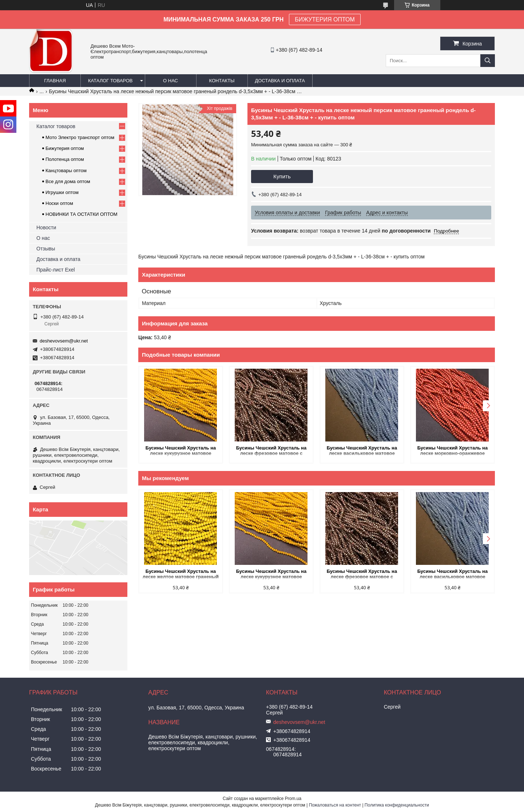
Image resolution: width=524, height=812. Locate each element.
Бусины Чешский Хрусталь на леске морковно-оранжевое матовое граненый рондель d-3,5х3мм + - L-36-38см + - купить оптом (453, 451)
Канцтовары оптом (66, 171)
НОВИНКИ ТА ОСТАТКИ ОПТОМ (82, 214)
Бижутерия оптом (65, 148)
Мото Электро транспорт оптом (80, 137)
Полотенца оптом (65, 159)
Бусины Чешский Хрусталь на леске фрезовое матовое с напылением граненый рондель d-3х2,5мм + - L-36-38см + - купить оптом (271, 451)
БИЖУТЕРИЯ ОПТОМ (325, 19)
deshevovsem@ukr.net (64, 341)
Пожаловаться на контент (335, 805)
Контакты (222, 81)
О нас (170, 81)
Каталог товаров (110, 81)
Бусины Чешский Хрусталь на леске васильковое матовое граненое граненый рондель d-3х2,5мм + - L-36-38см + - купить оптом (362, 451)
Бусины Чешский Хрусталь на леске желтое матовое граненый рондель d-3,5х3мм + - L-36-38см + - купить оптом (181, 575)
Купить (282, 176)
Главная (55, 81)
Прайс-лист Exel (56, 270)
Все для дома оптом (68, 181)
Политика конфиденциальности (397, 805)
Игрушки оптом (62, 192)
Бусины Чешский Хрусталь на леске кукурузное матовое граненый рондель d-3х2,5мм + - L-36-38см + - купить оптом (180, 451)
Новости (46, 227)
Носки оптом (59, 203)
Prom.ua (293, 799)
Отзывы (46, 249)
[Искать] (488, 61)
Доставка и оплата (280, 81)
